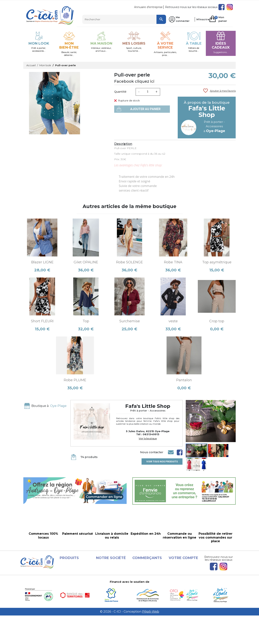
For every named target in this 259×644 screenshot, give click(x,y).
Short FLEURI (42, 321)
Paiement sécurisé (112, 597)
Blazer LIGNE (42, 262)
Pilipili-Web (151, 640)
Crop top (217, 321)
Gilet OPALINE (86, 262)
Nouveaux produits (76, 578)
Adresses (179, 583)
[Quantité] (147, 92)
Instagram (230, 7)
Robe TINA (173, 262)
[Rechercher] (124, 19)
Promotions (71, 574)
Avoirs (177, 578)
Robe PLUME (75, 380)
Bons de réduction (185, 587)
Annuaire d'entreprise (148, 7)
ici (152, 81)
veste (173, 321)
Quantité (120, 92)
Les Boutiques (73, 587)
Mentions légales (111, 574)
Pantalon (184, 380)
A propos (106, 592)
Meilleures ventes (75, 583)
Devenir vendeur (147, 592)
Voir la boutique (148, 439)
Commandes (181, 574)
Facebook (222, 7)
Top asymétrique (217, 262)
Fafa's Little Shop (207, 111)
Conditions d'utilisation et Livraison (105, 583)
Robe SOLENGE (129, 262)
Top (86, 321)
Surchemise (130, 321)
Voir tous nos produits (162, 462)
